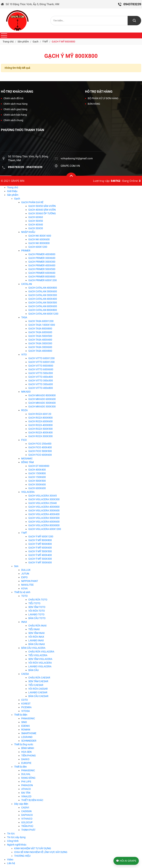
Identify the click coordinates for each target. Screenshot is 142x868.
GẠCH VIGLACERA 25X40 (43, 503)
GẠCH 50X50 (36, 221)
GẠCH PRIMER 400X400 (42, 265)
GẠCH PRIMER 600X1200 (43, 280)
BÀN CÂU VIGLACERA (33, 648)
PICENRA (26, 707)
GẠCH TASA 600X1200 (41, 321)
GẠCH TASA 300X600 (40, 347)
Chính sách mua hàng (14, 104)
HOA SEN (26, 752)
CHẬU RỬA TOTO (38, 600)
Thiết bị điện (21, 715)
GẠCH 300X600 (37, 484)
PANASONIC (28, 718)
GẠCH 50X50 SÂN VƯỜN (42, 206)
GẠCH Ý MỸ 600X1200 (41, 536)
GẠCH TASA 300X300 (40, 343)
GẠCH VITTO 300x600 (41, 384)
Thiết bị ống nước (24, 744)
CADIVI (25, 808)
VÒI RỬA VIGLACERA (40, 663)
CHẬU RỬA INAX (37, 626)
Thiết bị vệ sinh (22, 592)
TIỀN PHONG (29, 756)
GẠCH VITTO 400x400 (41, 377)
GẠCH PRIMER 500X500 (42, 269)
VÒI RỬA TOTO (37, 611)
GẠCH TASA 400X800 (40, 351)
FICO (24, 440)
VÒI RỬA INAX (36, 637)
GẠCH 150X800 (37, 473)
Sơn (16, 566)
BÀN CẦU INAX (37, 644)
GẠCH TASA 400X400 (40, 340)
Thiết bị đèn (20, 767)
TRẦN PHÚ (27, 826)
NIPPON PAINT (30, 581)
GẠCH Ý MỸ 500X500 (40, 551)
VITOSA (26, 711)
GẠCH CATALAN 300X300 (43, 295)
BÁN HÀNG (93, 104)
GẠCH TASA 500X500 (40, 336)
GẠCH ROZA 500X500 (41, 429)
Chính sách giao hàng (14, 109)
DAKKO (25, 759)
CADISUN (26, 811)
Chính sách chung (12, 120)
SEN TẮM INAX (37, 633)
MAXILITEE (27, 585)
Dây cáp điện (21, 804)
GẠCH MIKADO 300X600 (42, 403)
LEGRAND (27, 737)
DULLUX (26, 570)
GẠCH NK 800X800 (39, 243)
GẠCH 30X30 (36, 228)
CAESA (25, 674)
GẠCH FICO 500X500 (40, 451)
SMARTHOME (29, 733)
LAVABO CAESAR (38, 692)
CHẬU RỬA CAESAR (39, 678)
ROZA (24, 410)
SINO (24, 722)
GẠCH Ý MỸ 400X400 (40, 555)
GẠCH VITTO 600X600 (41, 369)
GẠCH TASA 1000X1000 (42, 325)
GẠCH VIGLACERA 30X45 (43, 496)
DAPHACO (27, 815)
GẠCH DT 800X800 (39, 466)
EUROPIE (26, 763)
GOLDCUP (27, 822)
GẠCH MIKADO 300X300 (42, 407)
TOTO (24, 596)
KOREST (26, 704)
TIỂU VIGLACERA (38, 655)
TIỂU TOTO (34, 603)
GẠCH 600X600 (37, 488)
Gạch (17, 199)
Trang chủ (13, 187)
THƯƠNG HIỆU (22, 856)
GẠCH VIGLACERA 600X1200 (45, 529)
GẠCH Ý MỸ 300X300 (40, 559)
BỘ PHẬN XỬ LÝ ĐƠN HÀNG (102, 98)
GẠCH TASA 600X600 (40, 332)
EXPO (24, 577)
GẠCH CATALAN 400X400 (43, 299)
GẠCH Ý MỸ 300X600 (40, 562)
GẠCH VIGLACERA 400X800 (44, 507)
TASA (24, 317)
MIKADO (26, 392)
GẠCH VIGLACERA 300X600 (44, 510)
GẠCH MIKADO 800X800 (42, 395)
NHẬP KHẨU (28, 232)
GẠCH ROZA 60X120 (40, 414)
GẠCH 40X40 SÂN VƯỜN (42, 210)
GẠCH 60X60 (36, 217)
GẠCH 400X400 (37, 470)
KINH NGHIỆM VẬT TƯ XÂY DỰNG (33, 848)
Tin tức (11, 834)
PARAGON (27, 785)
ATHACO (26, 789)
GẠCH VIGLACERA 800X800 (44, 525)
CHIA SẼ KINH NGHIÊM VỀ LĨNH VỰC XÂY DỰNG (41, 852)
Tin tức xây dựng (16, 837)
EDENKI (26, 726)
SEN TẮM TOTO (37, 607)
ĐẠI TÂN (26, 793)
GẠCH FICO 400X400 (40, 447)
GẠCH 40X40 (36, 225)
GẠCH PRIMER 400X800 (42, 254)
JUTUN (25, 574)
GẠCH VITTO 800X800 (41, 366)
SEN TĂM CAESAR (38, 681)
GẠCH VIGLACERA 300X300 (44, 499)
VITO (24, 355)
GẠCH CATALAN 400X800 (43, 288)
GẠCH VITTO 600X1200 (41, 358)
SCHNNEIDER (29, 741)
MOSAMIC (27, 458)
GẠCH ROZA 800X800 (41, 418)
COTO (25, 700)
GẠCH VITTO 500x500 (41, 373)
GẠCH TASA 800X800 (40, 329)
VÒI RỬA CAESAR (38, 689)
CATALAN (27, 284)
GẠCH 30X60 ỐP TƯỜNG (42, 213)
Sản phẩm (13, 195)
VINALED (26, 796)
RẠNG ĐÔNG (28, 778)
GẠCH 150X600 (37, 477)
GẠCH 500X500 (37, 481)
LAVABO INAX (36, 640)
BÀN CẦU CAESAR (38, 696)
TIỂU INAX (34, 629)
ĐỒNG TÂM (27, 462)
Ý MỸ (24, 533)
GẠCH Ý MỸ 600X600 (40, 548)
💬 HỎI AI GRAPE (126, 861)
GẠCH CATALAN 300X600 (43, 291)
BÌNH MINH (28, 748)
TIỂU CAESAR (36, 685)
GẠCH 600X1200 (38, 247)
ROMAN (26, 730)
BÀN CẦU (34, 670)
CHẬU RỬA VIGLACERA (41, 652)
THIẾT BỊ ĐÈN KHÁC (32, 800)
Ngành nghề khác (17, 845)
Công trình (13, 841)
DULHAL (26, 774)
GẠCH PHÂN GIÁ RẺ (32, 202)
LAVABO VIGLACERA (40, 666)
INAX (24, 622)
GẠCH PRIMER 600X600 (42, 273)
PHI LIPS (26, 782)
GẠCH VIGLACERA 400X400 (44, 514)
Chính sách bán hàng (14, 115)
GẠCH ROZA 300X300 (41, 436)
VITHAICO (27, 819)
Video (10, 860)
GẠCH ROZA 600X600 (41, 421)
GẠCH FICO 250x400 (40, 444)
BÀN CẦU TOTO (37, 618)
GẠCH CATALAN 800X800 (43, 310)
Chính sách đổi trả (12, 98)
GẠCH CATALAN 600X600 (43, 306)
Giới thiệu (12, 191)
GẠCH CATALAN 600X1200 (43, 314)
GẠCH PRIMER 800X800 (42, 277)
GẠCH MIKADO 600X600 (42, 399)
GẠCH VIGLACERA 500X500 (44, 518)
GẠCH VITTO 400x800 (41, 388)
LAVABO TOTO (36, 614)
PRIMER (26, 251)
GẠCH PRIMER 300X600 (42, 258)
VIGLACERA (28, 492)
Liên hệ (11, 863)
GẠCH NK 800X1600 (40, 236)
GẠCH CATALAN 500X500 (43, 303)
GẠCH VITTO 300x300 (41, 381)
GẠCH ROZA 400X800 (41, 425)
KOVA (24, 588)
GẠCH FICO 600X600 (40, 455)
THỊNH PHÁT (28, 830)
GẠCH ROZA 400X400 (41, 432)
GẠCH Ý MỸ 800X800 (40, 540)
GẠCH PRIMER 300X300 (42, 262)
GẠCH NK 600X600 (39, 239)
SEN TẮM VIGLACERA (40, 659)
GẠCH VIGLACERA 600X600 (44, 522)
